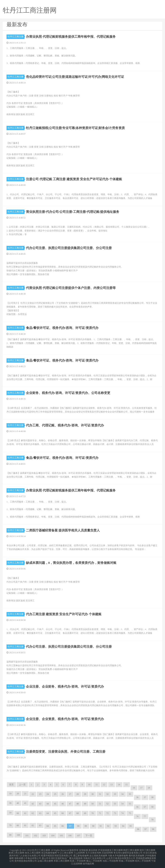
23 (40, 794)
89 (86, 826)
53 (115, 804)
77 (145, 816)
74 (122, 813)
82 (33, 825)
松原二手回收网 (78, 859)
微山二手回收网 (94, 859)
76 (137, 816)
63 (40, 813)
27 (70, 794)
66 (63, 813)
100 (18, 835)
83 (40, 825)
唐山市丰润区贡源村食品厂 (55, 857)
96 (138, 829)
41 (25, 803)
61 (25, 813)
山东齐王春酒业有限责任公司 (121, 857)
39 (10, 803)
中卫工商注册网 (65, 852)
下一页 (89, 836)
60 (18, 813)
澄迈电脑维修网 (49, 852)
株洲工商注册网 (16, 852)
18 (149, 788)
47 (70, 804)
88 (78, 826)
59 (10, 813)
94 (123, 826)
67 (70, 813)
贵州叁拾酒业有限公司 (26, 859)
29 (85, 794)
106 (70, 836)
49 (85, 804)
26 (63, 794)
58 (152, 807)
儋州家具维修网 (136, 854)
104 (53, 836)
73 (115, 813)
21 (25, 794)
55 (130, 804)
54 (122, 804)
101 (27, 836)
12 (104, 785)
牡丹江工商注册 (16, 37)
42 (33, 804)
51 (100, 804)
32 (107, 794)
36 (137, 797)
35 (130, 794)
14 (119, 785)
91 (101, 826)
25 (55, 794)
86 (63, 826)
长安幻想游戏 (150, 852)
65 (55, 813)
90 (93, 826)
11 (97, 785)
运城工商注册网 (45, 859)
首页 (11, 785)
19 (10, 794)
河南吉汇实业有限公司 (94, 857)
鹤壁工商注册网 (131, 850)
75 (130, 813)
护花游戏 (103, 850)
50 (92, 804)
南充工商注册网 (33, 852)
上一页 (22, 785)
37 (145, 797)
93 (116, 826)
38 (152, 797)
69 (85, 813)
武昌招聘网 (107, 852)
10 (89, 785)
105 (61, 836)
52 (107, 804)
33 (115, 794)
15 (127, 785)
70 (92, 813)
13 (112, 785)
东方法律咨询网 (93, 852)
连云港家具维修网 (98, 854)
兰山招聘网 (79, 852)
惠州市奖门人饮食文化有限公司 (25, 854)
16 (134, 788)
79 (10, 825)
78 (152, 820)
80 (18, 825)
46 (63, 804)
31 (100, 794)
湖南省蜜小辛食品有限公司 (28, 857)
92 (108, 826)
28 (78, 794)
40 (18, 803)
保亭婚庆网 (88, 861)
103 (44, 836)
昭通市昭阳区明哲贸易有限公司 (57, 854)
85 (55, 826)
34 (122, 794)
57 (145, 807)
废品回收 (93, 850)
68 (78, 813)
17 (141, 788)
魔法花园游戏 (76, 857)
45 (55, 804)
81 (25, 825)
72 (107, 813)
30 (92, 794)
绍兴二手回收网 (143, 859)
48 (78, 804)
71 (100, 813)
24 (48, 794)
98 (153, 829)
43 (40, 804)
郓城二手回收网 (127, 859)
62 (33, 813)
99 (10, 835)
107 (78, 836)
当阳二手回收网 (110, 859)
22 (33, 794)
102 (36, 836)
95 (131, 826)
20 (18, 794)
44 (48, 804)
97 (146, 829)
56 (137, 807)
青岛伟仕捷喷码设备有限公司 (128, 852)
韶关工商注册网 (147, 850)
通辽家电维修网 (81, 854)
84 (48, 826)
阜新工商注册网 (61, 859)
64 (48, 813)
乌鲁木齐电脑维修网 (118, 854)
